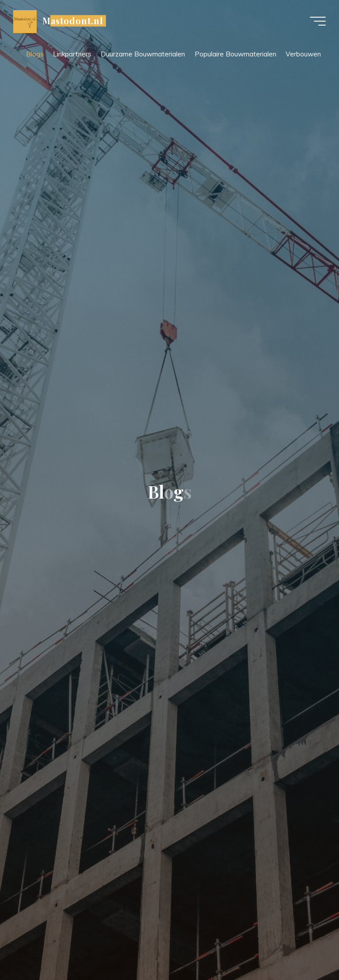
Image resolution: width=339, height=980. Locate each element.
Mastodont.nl (73, 21)
